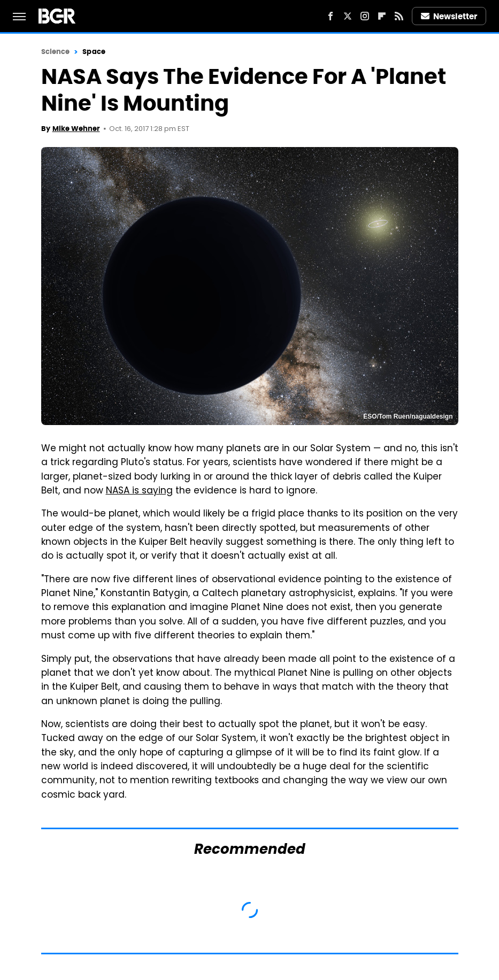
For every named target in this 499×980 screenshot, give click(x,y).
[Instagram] (365, 16)
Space (94, 52)
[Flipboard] (382, 16)
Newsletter (449, 16)
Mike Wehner (76, 129)
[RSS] (399, 16)
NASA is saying (139, 491)
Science (56, 52)
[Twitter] (348, 16)
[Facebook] (331, 16)
